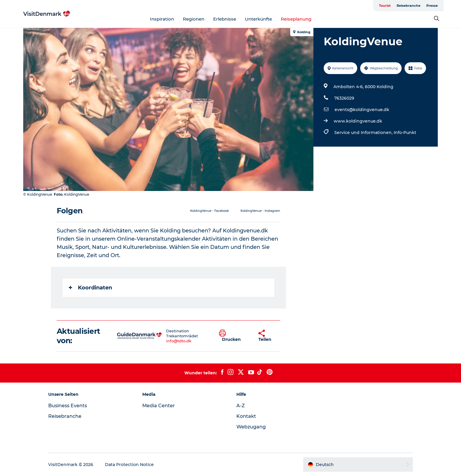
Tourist (385, 6)
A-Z (241, 406)
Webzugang (251, 427)
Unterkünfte (258, 19)
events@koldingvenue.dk (362, 110)
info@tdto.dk (179, 341)
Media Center (159, 406)
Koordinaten (90, 288)
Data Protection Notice (129, 465)
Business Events (68, 406)
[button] (234, 336)
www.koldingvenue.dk (358, 121)
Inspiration (162, 19)
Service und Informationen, (364, 133)
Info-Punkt (405, 133)
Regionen (194, 19)
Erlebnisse (225, 19)
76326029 (344, 98)
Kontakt (246, 416)
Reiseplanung (296, 19)
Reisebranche (409, 6)
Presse (432, 6)
